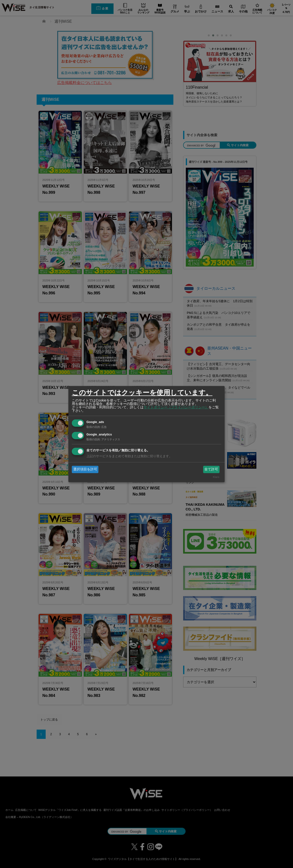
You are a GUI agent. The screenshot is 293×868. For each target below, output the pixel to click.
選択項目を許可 (85, 469)
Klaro (216, 477)
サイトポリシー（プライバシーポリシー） (176, 407)
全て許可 (211, 469)
